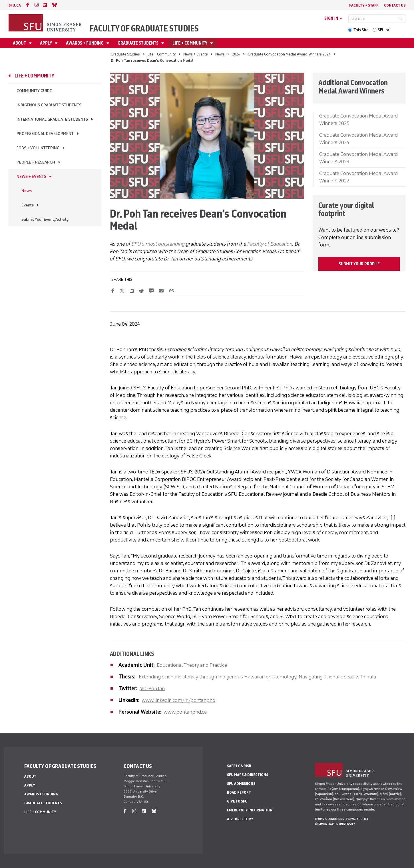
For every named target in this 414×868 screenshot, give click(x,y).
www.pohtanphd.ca (185, 712)
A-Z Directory (240, 819)
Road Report (239, 792)
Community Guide (34, 91)
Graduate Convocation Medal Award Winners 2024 (289, 54)
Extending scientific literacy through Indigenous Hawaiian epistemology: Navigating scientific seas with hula (257, 677)
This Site (361, 30)
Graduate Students (138, 43)
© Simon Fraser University (335, 824)
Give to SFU (237, 801)
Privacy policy (357, 819)
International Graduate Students (52, 119)
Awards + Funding (85, 43)
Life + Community (190, 43)
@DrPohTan (152, 688)
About (20, 43)
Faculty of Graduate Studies (144, 28)
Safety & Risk (239, 766)
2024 (236, 54)
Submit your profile (359, 264)
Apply (46, 43)
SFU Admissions (241, 784)
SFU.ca (383, 30)
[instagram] (37, 5)
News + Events (196, 54)
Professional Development (45, 134)
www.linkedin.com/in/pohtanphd (178, 700)
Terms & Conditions (329, 819)
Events (28, 205)
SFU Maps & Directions (248, 775)
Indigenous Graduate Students (49, 105)
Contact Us (395, 5)
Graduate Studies (125, 54)
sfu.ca (15, 5)
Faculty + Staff (364, 5)
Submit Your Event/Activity (45, 219)
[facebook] (28, 5)
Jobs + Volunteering (38, 148)
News (220, 54)
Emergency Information (250, 810)
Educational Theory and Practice (192, 665)
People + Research (36, 162)
